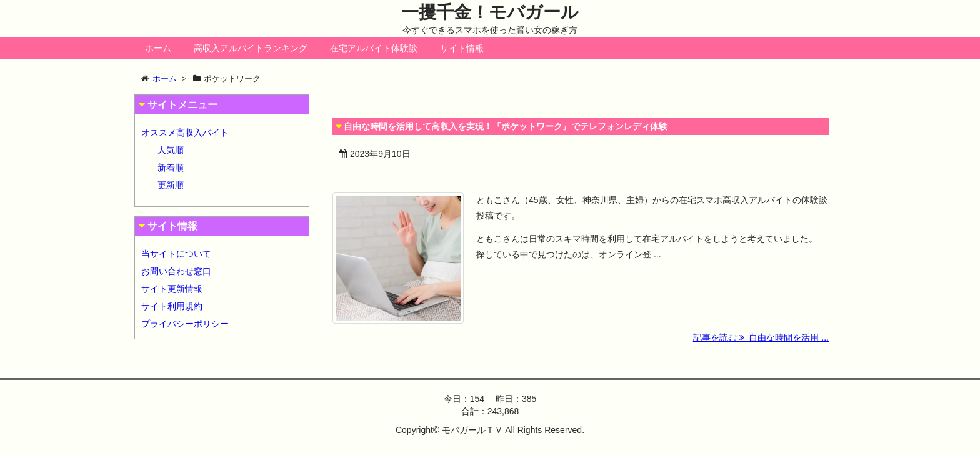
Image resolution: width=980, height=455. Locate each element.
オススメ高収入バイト (185, 132)
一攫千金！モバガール (490, 12)
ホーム (158, 48)
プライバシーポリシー (185, 324)
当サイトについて (176, 254)
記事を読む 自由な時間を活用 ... (761, 337)
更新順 (171, 185)
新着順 (171, 167)
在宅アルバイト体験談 (374, 48)
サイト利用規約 (172, 306)
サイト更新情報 (172, 289)
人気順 (171, 150)
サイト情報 (462, 48)
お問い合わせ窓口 (176, 271)
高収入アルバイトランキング (251, 48)
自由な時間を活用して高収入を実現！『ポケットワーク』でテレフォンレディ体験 (506, 126)
